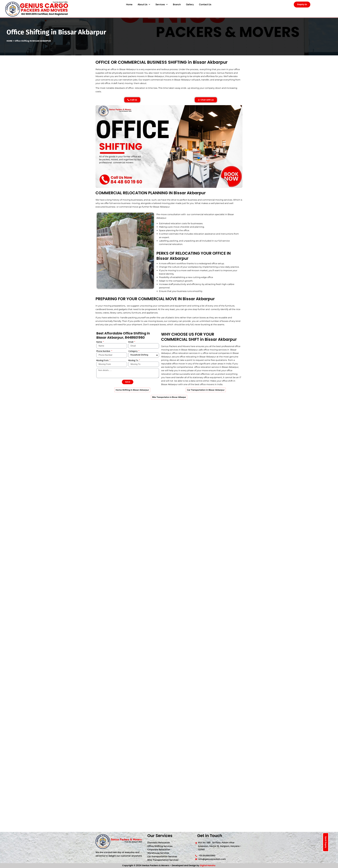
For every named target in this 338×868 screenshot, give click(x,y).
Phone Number (104, 360)
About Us (144, 4)
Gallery (190, 4)
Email (131, 351)
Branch (177, 4)
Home (129, 4)
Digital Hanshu (208, 865)
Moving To (134, 370)
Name (99, 351)
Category (133, 360)
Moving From (103, 370)
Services (162, 4)
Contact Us (205, 4)
